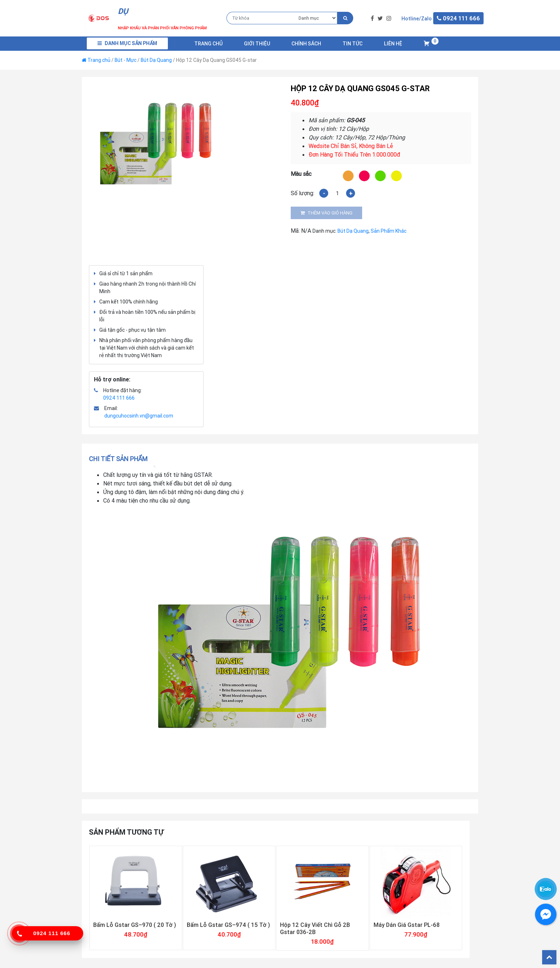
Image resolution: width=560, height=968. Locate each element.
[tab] (121, 459)
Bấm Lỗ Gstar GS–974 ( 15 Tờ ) (228, 925)
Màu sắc (301, 174)
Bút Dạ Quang (156, 60)
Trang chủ (208, 44)
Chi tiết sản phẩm (118, 459)
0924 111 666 (119, 398)
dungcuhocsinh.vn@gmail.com (139, 416)
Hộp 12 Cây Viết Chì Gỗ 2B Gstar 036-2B (315, 928)
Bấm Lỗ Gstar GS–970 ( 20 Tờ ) (135, 925)
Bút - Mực (126, 60)
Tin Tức (352, 44)
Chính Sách (306, 44)
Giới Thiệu (257, 44)
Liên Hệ (393, 44)
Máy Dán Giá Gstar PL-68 (407, 925)
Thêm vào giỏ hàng (330, 213)
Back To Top (549, 957)
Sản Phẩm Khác (389, 231)
